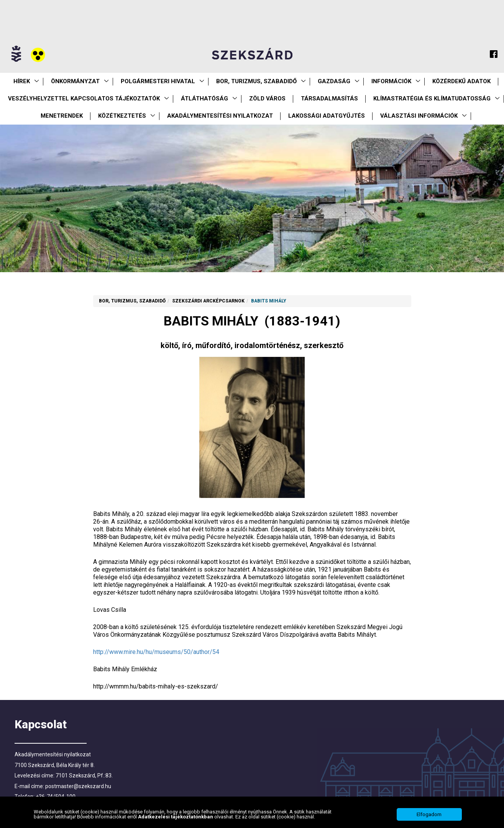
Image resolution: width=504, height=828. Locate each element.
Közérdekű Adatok (461, 81)
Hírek (22, 81)
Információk (391, 81)
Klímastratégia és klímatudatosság (432, 99)
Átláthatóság (204, 99)
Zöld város (267, 99)
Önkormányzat (75, 81)
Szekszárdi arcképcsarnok (208, 301)
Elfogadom (429, 819)
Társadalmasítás (329, 99)
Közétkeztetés (122, 116)
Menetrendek (62, 116)
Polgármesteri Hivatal (158, 81)
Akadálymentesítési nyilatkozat (220, 116)
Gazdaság (334, 81)
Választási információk (419, 116)
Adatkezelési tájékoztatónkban (176, 821)
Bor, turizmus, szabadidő (256, 81)
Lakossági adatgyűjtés (327, 116)
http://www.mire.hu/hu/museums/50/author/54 (156, 652)
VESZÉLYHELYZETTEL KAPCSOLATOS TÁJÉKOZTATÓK (84, 99)
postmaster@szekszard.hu (78, 786)
